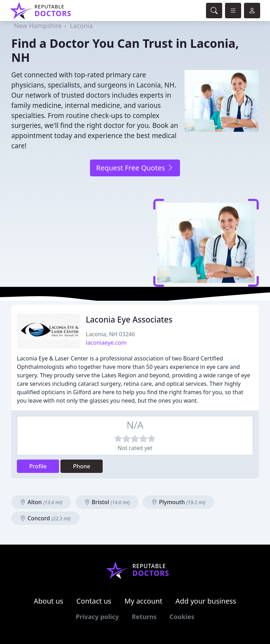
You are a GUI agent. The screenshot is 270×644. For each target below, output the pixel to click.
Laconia (81, 26)
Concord (45, 518)
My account (143, 601)
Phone (82, 466)
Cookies (182, 617)
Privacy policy (97, 617)
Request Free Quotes (135, 168)
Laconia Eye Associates (129, 320)
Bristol (107, 502)
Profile (38, 466)
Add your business (206, 601)
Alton (41, 502)
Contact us (94, 601)
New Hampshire (38, 26)
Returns (144, 617)
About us (49, 601)
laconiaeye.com (106, 343)
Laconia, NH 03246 (110, 334)
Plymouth (178, 502)
